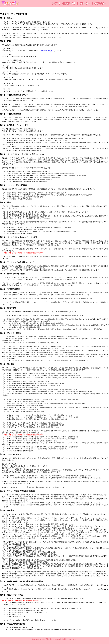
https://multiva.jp (46, 51)
